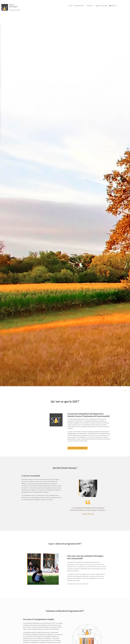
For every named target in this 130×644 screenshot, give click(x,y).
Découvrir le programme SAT (80, 448)
